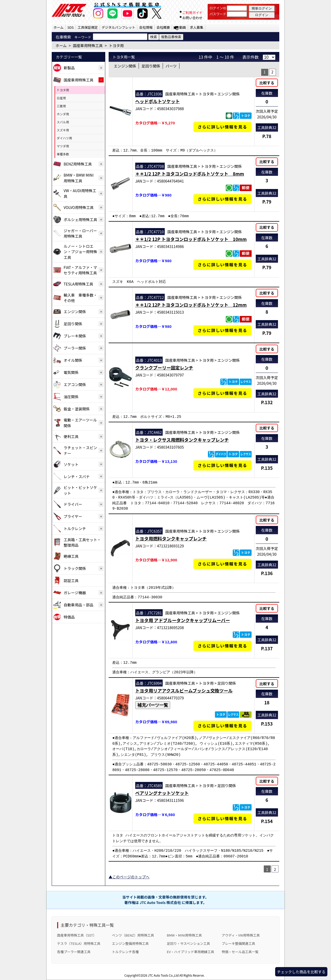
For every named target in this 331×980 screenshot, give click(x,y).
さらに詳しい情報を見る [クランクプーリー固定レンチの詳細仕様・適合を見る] (222, 393)
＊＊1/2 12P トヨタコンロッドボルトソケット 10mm (191, 239)
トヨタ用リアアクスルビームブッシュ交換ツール (184, 691)
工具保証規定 (88, 27)
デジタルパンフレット (118, 27)
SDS (71, 27)
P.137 (267, 648)
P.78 (267, 136)
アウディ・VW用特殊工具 (241, 935)
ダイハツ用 (64, 138)
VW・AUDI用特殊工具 (80, 193)
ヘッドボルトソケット (158, 101)
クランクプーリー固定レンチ (164, 368)
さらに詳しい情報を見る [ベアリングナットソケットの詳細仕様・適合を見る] (222, 819)
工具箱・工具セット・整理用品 (82, 542)
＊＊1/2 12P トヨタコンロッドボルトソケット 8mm (190, 174)
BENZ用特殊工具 (78, 164)
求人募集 (197, 27)
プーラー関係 (75, 348)
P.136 (267, 573)
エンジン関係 (75, 311)
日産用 (61, 98)
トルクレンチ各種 (125, 952)
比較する (267, 83)
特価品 (69, 617)
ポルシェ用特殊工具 (80, 219)
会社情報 (146, 27)
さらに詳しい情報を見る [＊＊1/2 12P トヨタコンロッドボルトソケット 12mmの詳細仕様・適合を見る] (222, 330)
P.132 (267, 402)
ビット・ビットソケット (80, 490)
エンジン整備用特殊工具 (130, 943)
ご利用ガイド (192, 13)
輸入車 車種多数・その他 (80, 298)
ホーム (59, 27)
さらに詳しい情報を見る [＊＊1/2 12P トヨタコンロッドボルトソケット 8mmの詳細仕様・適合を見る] (222, 199)
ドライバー (73, 504)
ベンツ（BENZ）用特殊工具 (133, 935)
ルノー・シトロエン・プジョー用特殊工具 (80, 252)
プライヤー (73, 516)
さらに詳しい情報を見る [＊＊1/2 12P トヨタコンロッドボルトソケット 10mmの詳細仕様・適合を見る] (222, 265)
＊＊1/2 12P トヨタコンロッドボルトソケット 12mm (191, 305)
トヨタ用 (63, 90)
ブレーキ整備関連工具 (238, 943)
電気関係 (71, 372)
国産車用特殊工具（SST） (77, 935)
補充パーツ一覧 (153, 705)
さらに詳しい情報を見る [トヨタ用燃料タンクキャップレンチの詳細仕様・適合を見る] (222, 564)
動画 (183, 27)
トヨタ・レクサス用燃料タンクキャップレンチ (182, 440)
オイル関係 (73, 360)
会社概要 (163, 27)
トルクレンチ (75, 528)
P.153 (267, 724)
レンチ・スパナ (77, 476)
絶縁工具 (71, 556)
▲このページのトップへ (129, 877)
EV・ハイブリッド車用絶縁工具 (190, 952)
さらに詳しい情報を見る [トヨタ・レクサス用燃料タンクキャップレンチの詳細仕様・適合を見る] (222, 465)
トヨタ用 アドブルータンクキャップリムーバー (183, 620)
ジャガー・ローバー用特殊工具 (80, 233)
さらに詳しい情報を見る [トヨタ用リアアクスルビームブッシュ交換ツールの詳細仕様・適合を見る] (222, 726)
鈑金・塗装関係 (77, 409)
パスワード (218, 14)
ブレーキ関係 (75, 336)
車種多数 (63, 154)
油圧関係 (71, 397)
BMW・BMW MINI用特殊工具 (79, 178)
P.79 (267, 202)
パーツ (171, 66)
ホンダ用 (63, 114)
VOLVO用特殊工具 (79, 207)
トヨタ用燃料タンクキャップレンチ (171, 538)
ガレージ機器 (75, 593)
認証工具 (71, 580)
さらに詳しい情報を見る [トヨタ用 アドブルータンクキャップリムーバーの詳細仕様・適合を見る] (222, 646)
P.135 (267, 468)
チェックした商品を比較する (301, 972)
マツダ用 (63, 146)
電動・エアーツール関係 (80, 423)
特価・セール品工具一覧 (240, 952)
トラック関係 (75, 568)
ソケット (71, 464)
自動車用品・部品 (78, 605)
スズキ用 (63, 130)
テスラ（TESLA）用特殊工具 (79, 943)
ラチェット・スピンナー (80, 450)
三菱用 (61, 106)
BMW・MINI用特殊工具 (184, 935)
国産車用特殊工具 (78, 80)
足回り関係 (73, 324)
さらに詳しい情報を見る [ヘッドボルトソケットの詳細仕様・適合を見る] (222, 127)
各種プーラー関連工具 (74, 952)
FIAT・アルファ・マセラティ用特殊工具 (80, 270)
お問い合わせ (192, 18)
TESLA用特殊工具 (78, 284)
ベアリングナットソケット (162, 793)
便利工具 (71, 436)
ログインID (218, 8)
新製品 (69, 68)
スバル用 (63, 122)
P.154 (267, 821)
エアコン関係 (75, 384)
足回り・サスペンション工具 (188, 943)
